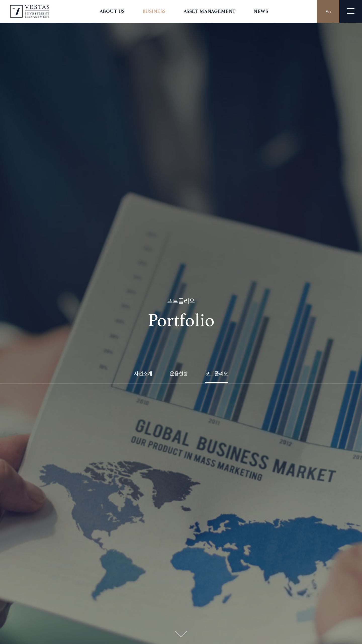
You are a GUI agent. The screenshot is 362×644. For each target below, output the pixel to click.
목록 (181, 472)
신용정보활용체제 (264, 616)
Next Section (181, 171)
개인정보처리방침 (230, 616)
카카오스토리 (186, 208)
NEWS (261, 11)
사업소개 (143, 142)
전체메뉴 (351, 11)
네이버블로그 (196, 208)
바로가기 (181, 586)
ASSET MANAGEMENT (210, 11)
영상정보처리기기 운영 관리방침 (308, 616)
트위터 (176, 208)
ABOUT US (112, 11)
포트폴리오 (217, 142)
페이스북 (166, 208)
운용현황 (179, 142)
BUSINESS (154, 11)
